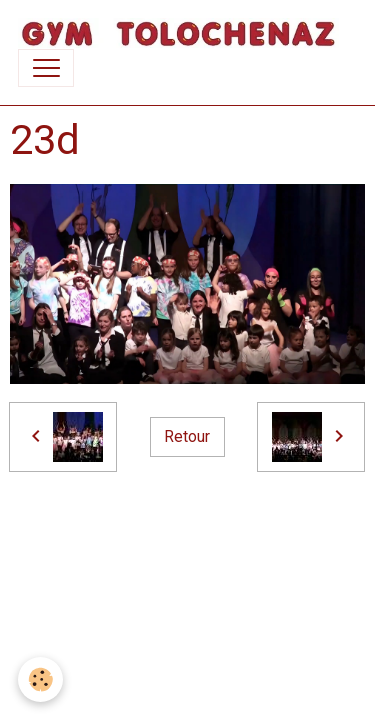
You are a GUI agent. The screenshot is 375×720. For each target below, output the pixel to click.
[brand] (178, 33)
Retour (187, 436)
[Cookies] (40, 679)
